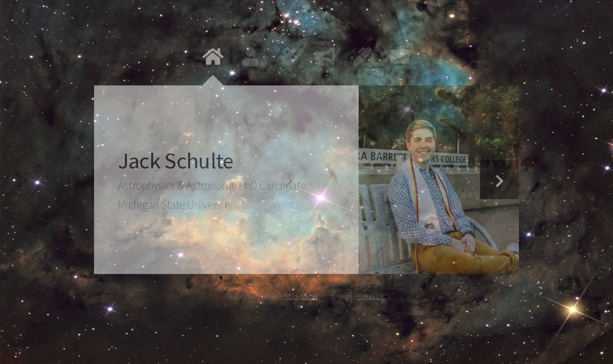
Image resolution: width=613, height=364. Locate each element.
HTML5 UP (370, 296)
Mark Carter (301, 296)
